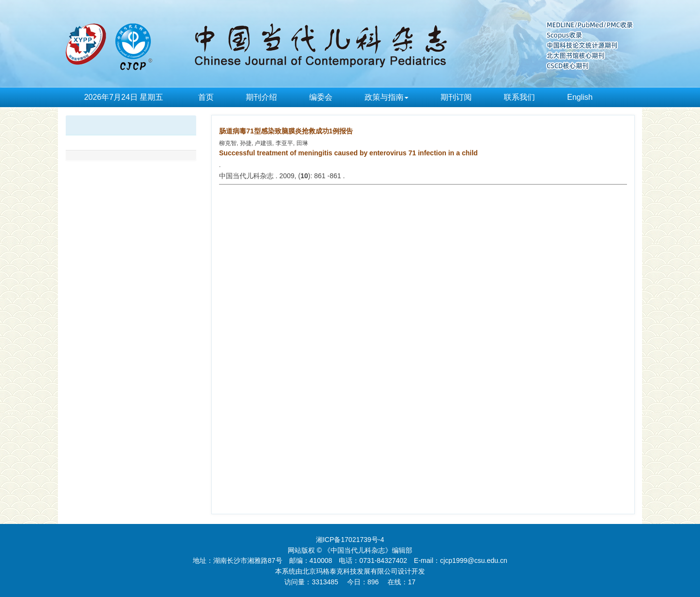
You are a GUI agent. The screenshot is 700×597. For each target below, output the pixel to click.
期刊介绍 (261, 97)
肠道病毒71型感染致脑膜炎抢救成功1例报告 (286, 131)
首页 (206, 97)
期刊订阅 (456, 97)
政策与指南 (387, 97)
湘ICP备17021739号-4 (350, 540)
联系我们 (519, 97)
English (580, 97)
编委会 (321, 97)
